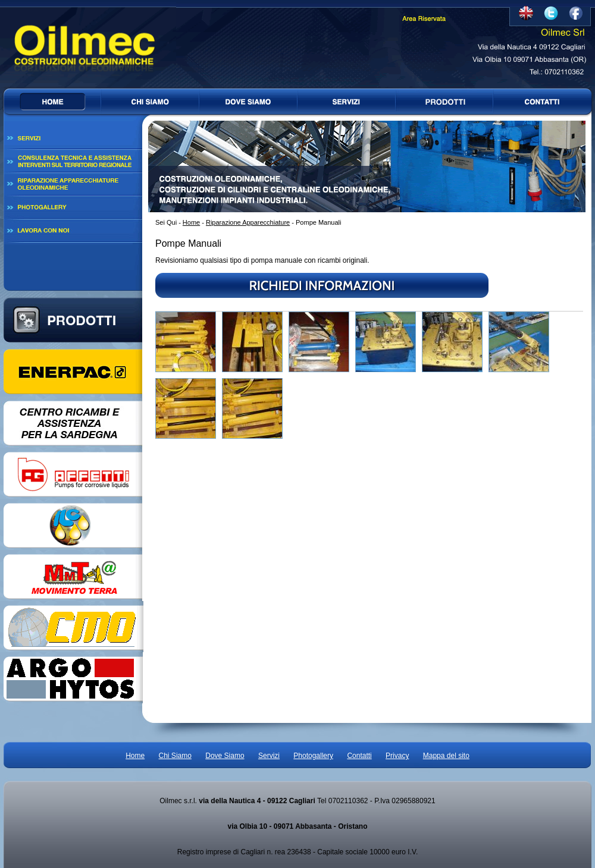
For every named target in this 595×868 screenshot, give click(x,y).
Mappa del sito (446, 756)
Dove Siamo (225, 756)
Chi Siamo (175, 756)
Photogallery (313, 756)
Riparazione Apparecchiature (248, 222)
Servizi (269, 756)
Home (191, 222)
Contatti (359, 756)
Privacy (397, 756)
